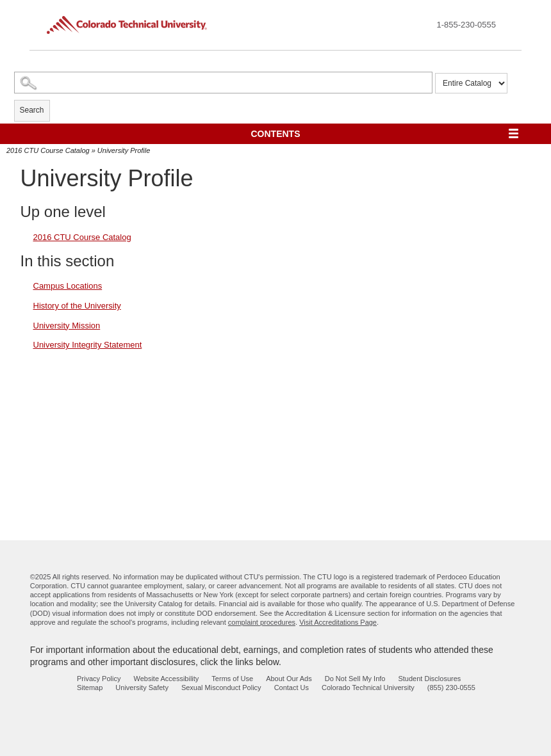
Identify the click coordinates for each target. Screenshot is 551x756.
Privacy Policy (99, 679)
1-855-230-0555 (466, 25)
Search (32, 110)
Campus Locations (68, 286)
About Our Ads (289, 679)
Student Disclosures (429, 679)
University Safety (142, 688)
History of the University (77, 306)
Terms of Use (232, 679)
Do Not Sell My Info (355, 679)
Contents (276, 134)
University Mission (67, 326)
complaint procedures (262, 622)
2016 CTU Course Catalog (48, 150)
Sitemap (90, 688)
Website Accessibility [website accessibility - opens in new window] (166, 679)
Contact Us (292, 688)
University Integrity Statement (88, 345)
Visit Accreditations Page (338, 622)
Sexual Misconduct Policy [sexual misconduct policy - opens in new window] (221, 688)
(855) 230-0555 (451, 688)
